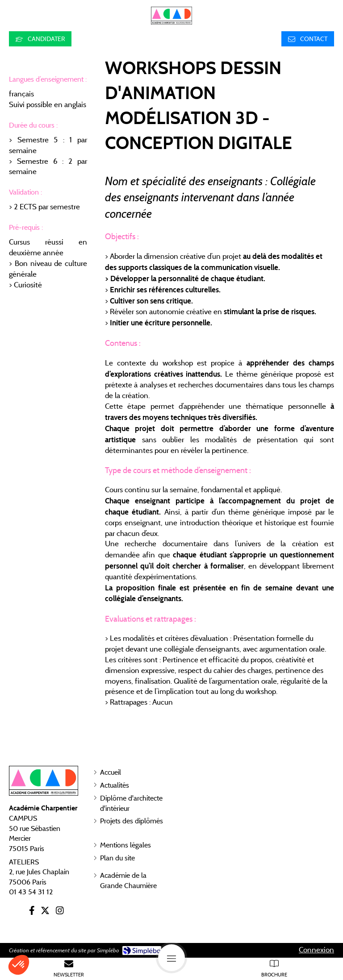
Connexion (316, 950)
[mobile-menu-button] (171, 958)
